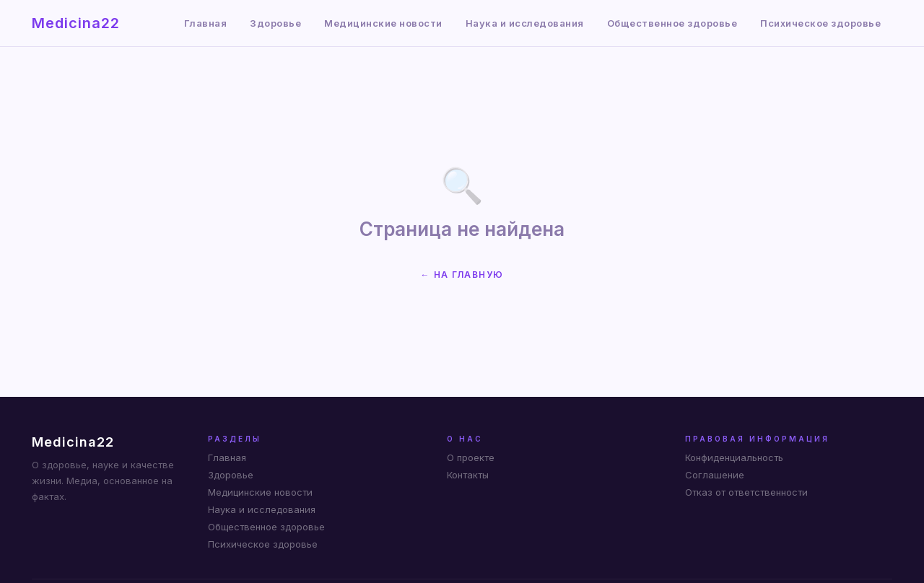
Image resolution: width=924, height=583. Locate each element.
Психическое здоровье (820, 23)
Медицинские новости (383, 23)
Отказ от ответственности (746, 492)
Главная (206, 23)
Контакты (468, 475)
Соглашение (715, 475)
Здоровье (275, 23)
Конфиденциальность (734, 457)
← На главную (462, 275)
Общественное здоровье (672, 23)
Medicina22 (76, 23)
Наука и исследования (525, 23)
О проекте (471, 457)
